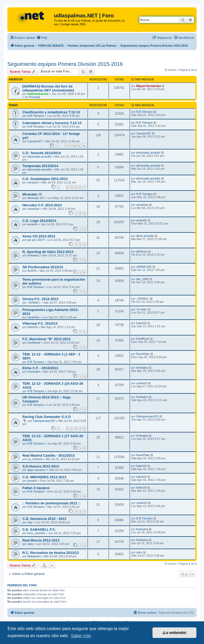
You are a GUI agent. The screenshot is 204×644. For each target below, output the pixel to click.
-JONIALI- (34, 303)
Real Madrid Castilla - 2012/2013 (49, 455)
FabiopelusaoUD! (44, 421)
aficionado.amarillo (39, 157)
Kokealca (33, 255)
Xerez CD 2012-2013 (39, 236)
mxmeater (34, 372)
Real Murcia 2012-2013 (41, 540)
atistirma (142, 251)
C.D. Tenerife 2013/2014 (42, 153)
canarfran (33, 209)
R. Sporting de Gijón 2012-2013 (48, 252)
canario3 (33, 182)
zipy (30, 522)
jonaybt (32, 481)
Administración (38, 94)
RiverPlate (143, 354)
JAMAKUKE (144, 267)
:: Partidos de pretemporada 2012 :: (51, 503)
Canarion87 (35, 141)
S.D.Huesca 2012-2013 (41, 466)
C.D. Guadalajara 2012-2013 (45, 179)
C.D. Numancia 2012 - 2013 (44, 519)
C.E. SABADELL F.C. (39, 530)
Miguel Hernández (149, 86)
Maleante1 (34, 556)
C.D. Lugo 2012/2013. (40, 221)
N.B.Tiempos (36, 116)
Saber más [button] (81, 636)
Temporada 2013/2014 (40, 166)
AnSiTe (32, 271)
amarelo (33, 224)
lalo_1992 (142, 279)
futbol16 (32, 327)
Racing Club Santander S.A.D (47, 417)
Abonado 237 (36, 198)
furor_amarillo (36, 533)
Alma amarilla (145, 236)
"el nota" (142, 309)
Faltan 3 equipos (36, 488)
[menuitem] (42, 38)
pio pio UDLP (36, 240)
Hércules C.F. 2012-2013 (42, 205)
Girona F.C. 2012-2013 (40, 299)
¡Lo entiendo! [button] (174, 633)
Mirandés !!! (32, 194)
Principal (34, 97)
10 (84, 146)
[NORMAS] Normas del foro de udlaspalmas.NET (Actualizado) (48, 88)
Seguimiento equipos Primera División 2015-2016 (65, 64)
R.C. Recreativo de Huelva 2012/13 (51, 553)
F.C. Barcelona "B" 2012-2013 (46, 339)
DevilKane (34, 343)
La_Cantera (35, 459)
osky (30, 544)
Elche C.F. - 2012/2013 (40, 368)
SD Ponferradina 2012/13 (43, 267)
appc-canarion (37, 470)
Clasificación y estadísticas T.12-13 (51, 112)
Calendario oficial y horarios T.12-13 (52, 123)
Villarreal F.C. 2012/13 (40, 323)
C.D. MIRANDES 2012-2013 (44, 477)
